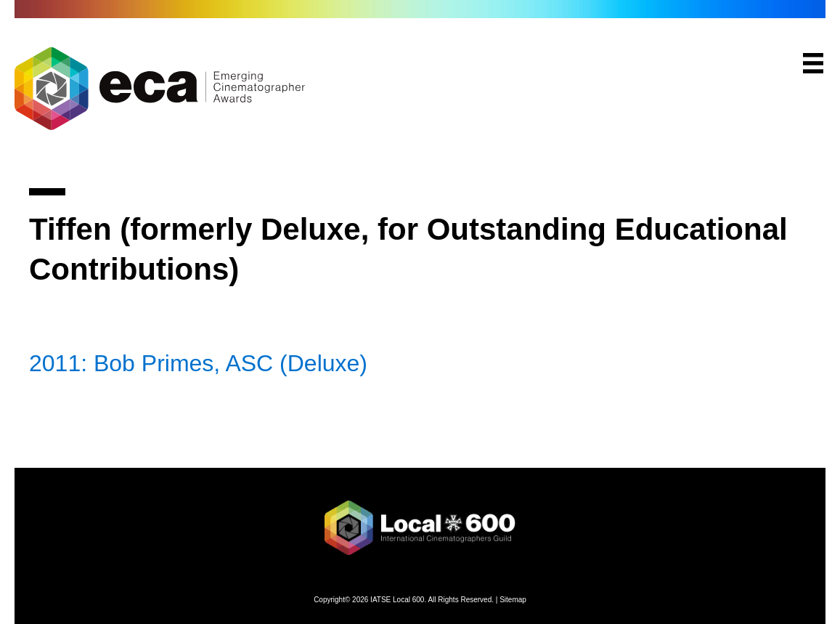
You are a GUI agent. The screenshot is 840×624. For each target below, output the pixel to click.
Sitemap (513, 600)
